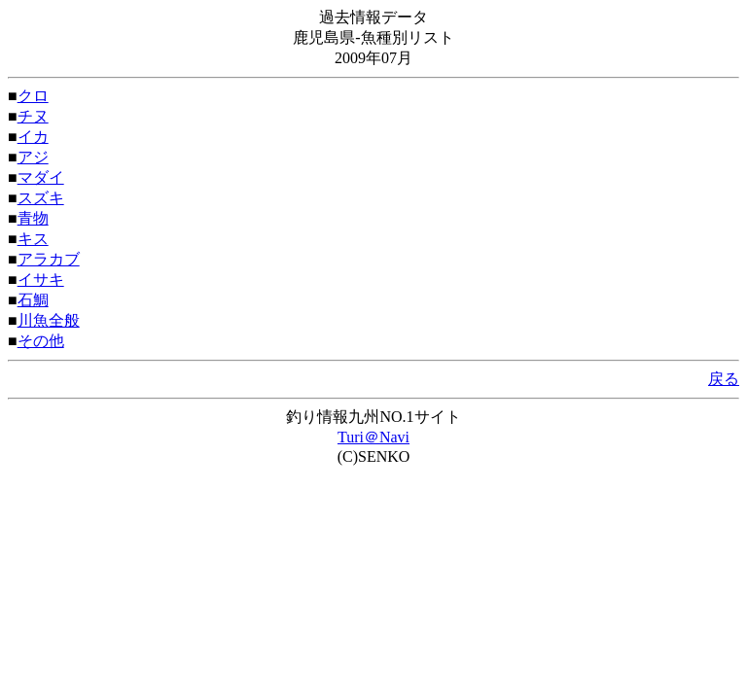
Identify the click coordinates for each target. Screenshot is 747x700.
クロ (33, 96)
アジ (33, 157)
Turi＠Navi (373, 437)
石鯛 (33, 300)
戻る (724, 379)
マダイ (41, 177)
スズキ (41, 198)
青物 (33, 218)
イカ (33, 137)
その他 (41, 341)
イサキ (41, 280)
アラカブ (49, 259)
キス (33, 239)
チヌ (33, 116)
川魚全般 (49, 320)
